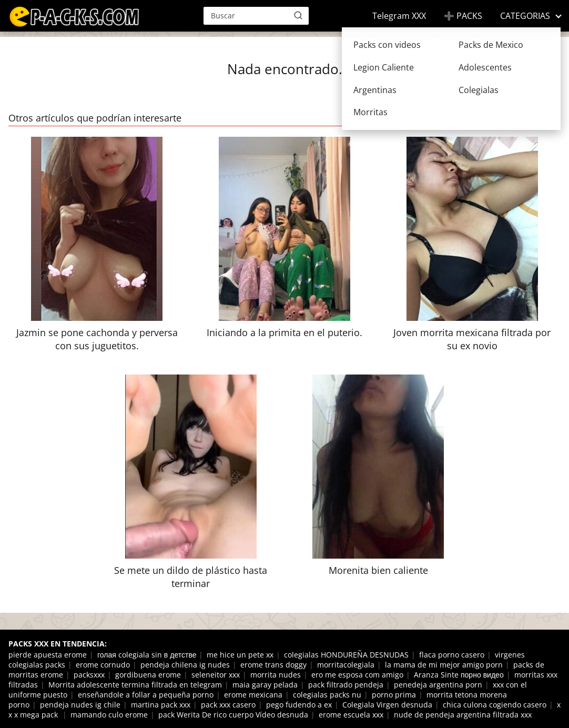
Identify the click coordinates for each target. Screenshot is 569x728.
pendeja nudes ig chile (80, 705)
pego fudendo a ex (299, 705)
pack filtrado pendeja (346, 685)
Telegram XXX (399, 16)
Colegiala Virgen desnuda (387, 705)
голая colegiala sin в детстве (147, 655)
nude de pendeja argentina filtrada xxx (463, 715)
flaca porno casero (452, 655)
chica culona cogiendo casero (495, 705)
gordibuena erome (148, 675)
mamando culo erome (109, 715)
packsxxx (89, 675)
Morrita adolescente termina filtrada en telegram (135, 685)
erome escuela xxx (351, 715)
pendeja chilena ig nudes (185, 665)
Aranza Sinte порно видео (459, 675)
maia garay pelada (265, 685)
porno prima (394, 695)
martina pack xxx (161, 705)
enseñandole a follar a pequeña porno (146, 695)
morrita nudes (276, 675)
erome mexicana (253, 695)
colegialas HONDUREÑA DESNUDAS (346, 655)
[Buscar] (298, 15)
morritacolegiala (346, 665)
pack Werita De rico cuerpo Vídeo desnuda (233, 715)
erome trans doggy (273, 665)
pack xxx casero (228, 705)
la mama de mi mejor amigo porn (444, 665)
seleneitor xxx (216, 675)
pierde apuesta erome (48, 655)
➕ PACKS (463, 16)
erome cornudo (103, 665)
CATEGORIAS (525, 16)
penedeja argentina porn (438, 685)
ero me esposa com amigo (357, 675)
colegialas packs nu (327, 695)
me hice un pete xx (240, 655)
